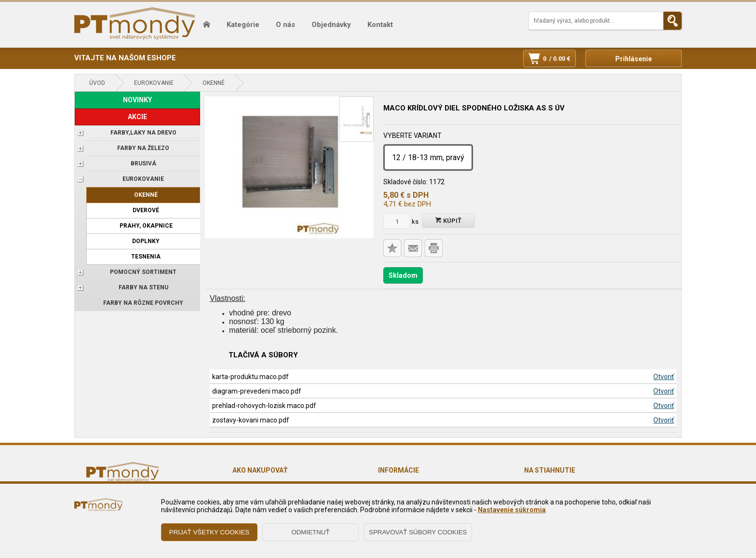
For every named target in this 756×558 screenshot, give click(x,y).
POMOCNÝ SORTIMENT (143, 272)
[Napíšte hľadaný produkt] (596, 21)
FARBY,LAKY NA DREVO (143, 133)
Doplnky (146, 241)
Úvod (97, 83)
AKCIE (137, 117)
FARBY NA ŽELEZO (143, 148)
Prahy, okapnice (146, 226)
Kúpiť (448, 221)
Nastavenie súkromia (512, 510)
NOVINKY (137, 100)
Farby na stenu (143, 287)
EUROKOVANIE (154, 83)
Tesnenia (146, 257)
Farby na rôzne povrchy (143, 303)
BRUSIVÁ (143, 163)
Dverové (146, 210)
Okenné (214, 83)
